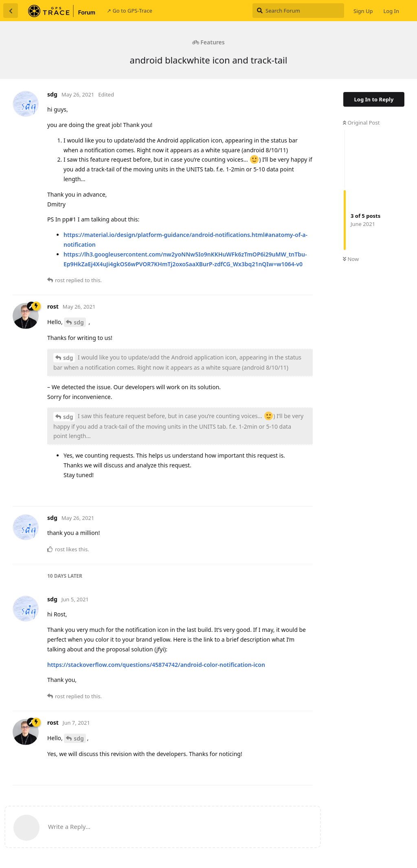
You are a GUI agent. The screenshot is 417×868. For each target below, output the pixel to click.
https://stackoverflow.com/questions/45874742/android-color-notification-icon (156, 665)
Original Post (361, 123)
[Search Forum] (298, 11)
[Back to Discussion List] (11, 11)
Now (351, 259)
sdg (79, 322)
